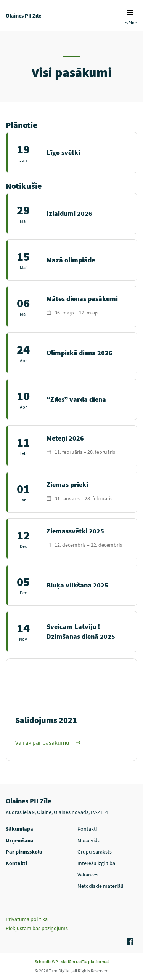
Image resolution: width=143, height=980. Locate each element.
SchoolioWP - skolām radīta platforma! (72, 962)
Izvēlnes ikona (130, 13)
